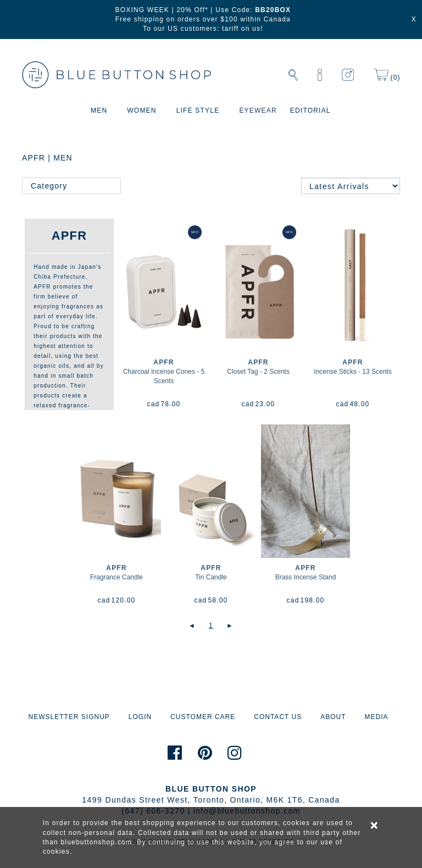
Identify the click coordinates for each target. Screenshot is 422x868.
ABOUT (333, 717)
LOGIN (140, 717)
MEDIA (376, 717)
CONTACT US (278, 717)
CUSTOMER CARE (203, 717)
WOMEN (141, 110)
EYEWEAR (258, 110)
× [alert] (375, 825)
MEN (99, 110)
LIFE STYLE (198, 110)
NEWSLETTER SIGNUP (69, 717)
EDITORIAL (310, 110)
